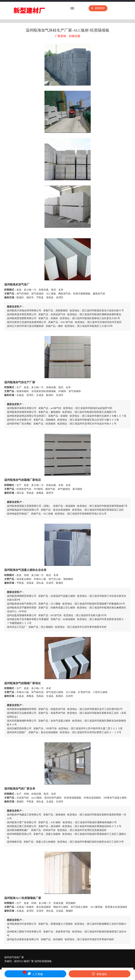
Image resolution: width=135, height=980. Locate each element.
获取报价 (98, 8)
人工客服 (33, 973)
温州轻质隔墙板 (43, 961)
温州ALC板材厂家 (24, 961)
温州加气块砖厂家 (14, 957)
